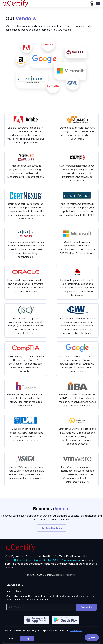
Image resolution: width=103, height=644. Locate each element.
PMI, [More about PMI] (55, 560)
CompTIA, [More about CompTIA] (40, 560)
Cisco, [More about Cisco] (30, 560)
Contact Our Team (52, 528)
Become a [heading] (52, 508)
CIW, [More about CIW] (49, 560)
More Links (12, 591)
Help (92, 637)
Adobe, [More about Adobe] (68, 560)
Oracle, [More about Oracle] (21, 560)
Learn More (76, 630)
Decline (12, 638)
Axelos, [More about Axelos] (77, 560)
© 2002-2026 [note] (51, 575)
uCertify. (48, 575)
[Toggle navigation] (98, 4)
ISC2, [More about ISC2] (61, 560)
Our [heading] (21, 18)
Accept (27, 638)
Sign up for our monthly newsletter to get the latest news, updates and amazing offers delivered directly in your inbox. (51, 598)
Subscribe (86, 607)
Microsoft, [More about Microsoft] (11, 560)
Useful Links (13, 585)
